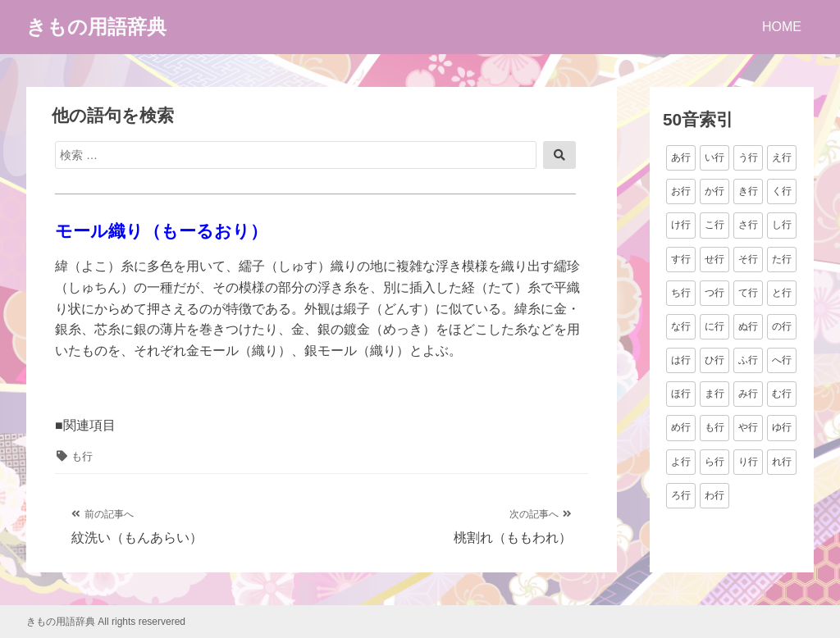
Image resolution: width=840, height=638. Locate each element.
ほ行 (681, 394)
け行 (681, 225)
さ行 (748, 225)
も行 (82, 456)
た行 (782, 259)
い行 (714, 157)
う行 (748, 157)
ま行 (714, 394)
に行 (714, 326)
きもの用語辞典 (96, 27)
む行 (782, 394)
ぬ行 (748, 326)
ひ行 (714, 360)
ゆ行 (782, 427)
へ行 (782, 360)
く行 (782, 191)
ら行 (714, 462)
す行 (681, 259)
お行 (681, 191)
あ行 (681, 157)
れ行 (782, 462)
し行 (782, 225)
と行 (782, 293)
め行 (681, 427)
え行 (782, 157)
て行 (748, 293)
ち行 (681, 293)
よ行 (681, 462)
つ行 (714, 293)
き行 (748, 191)
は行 (681, 360)
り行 (748, 462)
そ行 (748, 259)
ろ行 (681, 495)
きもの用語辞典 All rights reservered (106, 622)
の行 (782, 326)
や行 (748, 427)
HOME (782, 27)
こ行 (714, 225)
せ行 (714, 259)
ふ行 (748, 360)
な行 (681, 326)
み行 (748, 394)
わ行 (714, 495)
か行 (714, 191)
